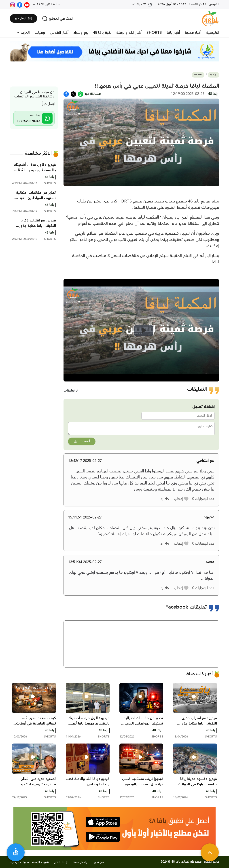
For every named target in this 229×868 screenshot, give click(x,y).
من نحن (99, 862)
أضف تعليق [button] (82, 441)
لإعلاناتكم (61, 862)
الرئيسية (213, 33)
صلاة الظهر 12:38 (48, 4)
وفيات (40, 33)
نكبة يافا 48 (102, 33)
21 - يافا (143, 4)
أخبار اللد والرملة (129, 33)
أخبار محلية (193, 33)
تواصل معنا (81, 862)
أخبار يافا (173, 33)
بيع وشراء (81, 33)
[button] (181, 499)
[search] (58, 19)
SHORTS (154, 33)
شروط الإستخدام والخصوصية (29, 862)
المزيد (25, 33)
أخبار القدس (59, 33)
